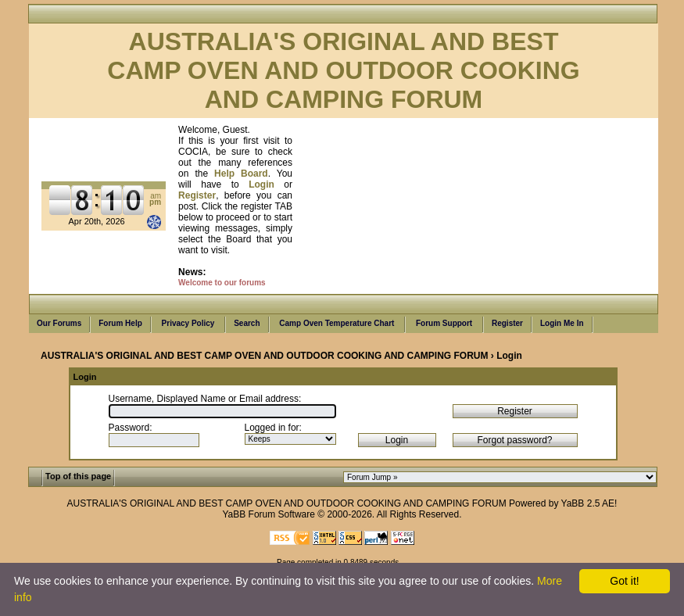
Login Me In (562, 324)
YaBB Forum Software (269, 514)
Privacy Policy (188, 324)
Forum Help (120, 324)
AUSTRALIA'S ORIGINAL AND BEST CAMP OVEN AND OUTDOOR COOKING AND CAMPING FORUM (264, 356)
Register (507, 324)
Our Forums (59, 324)
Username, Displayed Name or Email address (204, 399)
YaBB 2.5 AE (588, 503)
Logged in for (272, 428)
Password (129, 428)
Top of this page (78, 476)
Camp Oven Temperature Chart (337, 324)
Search (247, 324)
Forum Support (444, 324)
